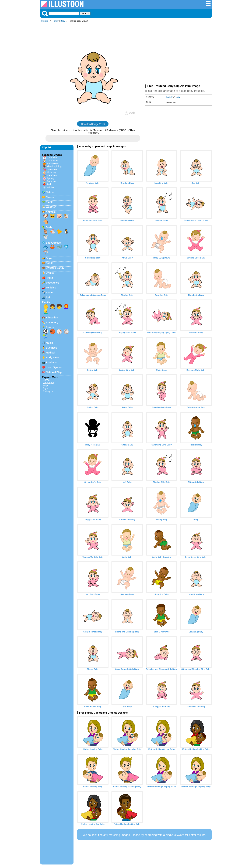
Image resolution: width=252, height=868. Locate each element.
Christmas (52, 161)
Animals (51, 212)
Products (51, 362)
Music (49, 343)
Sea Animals (53, 243)
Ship (49, 297)
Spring (50, 178)
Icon (48, 367)
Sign (45, 388)
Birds (49, 227)
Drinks (50, 273)
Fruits (49, 278)
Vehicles (51, 288)
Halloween (53, 164)
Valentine (52, 169)
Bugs (49, 258)
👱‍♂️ (46, 312)
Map (45, 386)
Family (56, 21)
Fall (49, 184)
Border (47, 380)
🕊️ (46, 237)
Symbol (58, 367)
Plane (49, 292)
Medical (50, 353)
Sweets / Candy (55, 268)
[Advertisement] (178, 54)
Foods (50, 263)
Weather (51, 207)
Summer (51, 181)
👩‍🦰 (66, 306)
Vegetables (52, 283)
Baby (63, 21)
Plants (50, 202)
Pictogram (49, 391)
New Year (52, 175)
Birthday (51, 172)
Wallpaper (48, 383)
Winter (50, 187)
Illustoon (45, 21)
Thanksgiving (54, 166)
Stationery (52, 322)
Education (52, 318)
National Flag (54, 372)
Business (51, 348)
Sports (50, 327)
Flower (50, 197)
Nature (50, 192)
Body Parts (52, 358)
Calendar (52, 158)
